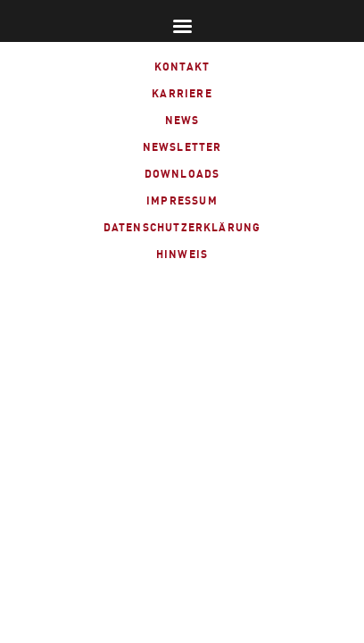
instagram (243, 288)
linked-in (198, 288)
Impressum (182, 200)
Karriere (182, 93)
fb (117, 288)
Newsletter (182, 147)
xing (156, 288)
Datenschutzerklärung (182, 227)
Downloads (182, 174)
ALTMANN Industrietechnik (53, 52)
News (182, 120)
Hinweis (182, 254)
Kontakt (182, 67)
